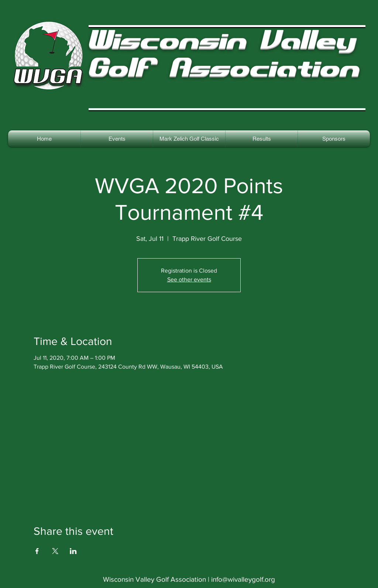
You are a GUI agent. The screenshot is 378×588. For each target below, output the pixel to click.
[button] (262, 139)
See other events (189, 279)
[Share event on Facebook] (37, 551)
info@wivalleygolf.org (243, 579)
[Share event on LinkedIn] (73, 551)
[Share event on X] (55, 551)
